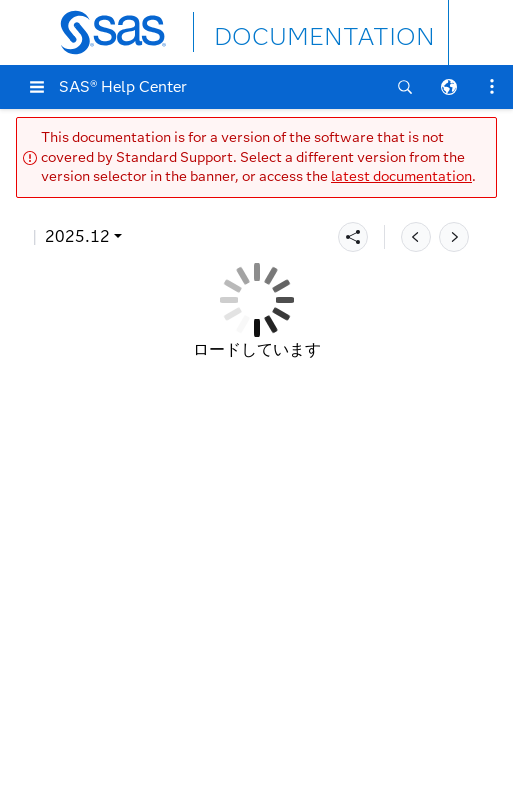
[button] (37, 87)
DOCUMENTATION (287, 31)
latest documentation (401, 176)
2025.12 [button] (77, 236)
